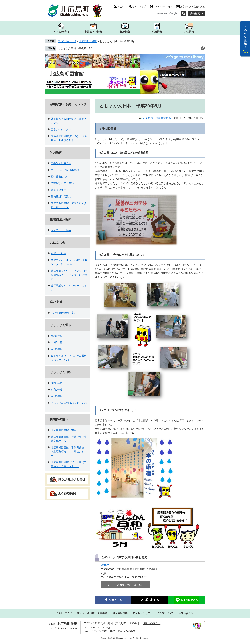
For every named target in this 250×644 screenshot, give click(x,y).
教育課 (105, 565)
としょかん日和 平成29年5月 (75, 48)
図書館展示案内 (61, 219)
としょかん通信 (61, 325)
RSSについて (166, 613)
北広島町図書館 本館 (64, 430)
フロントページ (67, 41)
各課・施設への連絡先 (123, 631)
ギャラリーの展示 (61, 230)
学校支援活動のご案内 (64, 313)
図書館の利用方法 (61, 163)
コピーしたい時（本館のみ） (67, 170)
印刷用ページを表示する (157, 118)
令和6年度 (57, 349)
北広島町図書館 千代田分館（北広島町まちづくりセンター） (67, 452)
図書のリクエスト (61, 130)
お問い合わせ (186, 613)
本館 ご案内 (59, 253)
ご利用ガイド (64, 613)
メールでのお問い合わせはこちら (126, 585)
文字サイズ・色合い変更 (192, 7)
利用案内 (56, 153)
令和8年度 (57, 336)
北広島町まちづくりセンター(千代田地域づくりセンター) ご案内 (69, 275)
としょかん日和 (61, 372)
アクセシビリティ (143, 613)
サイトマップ (139, 7)
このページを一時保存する (245, 36)
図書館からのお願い (62, 183)
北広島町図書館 (88, 41)
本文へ (121, 7)
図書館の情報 (59, 419)
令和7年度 (57, 343)
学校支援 (56, 302)
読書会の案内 (59, 190)
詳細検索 (195, 14)
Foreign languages (163, 7)
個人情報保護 (120, 613)
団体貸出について (61, 177)
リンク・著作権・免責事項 (92, 613)
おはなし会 (58, 243)
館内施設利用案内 (61, 196)
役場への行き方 (151, 623)
